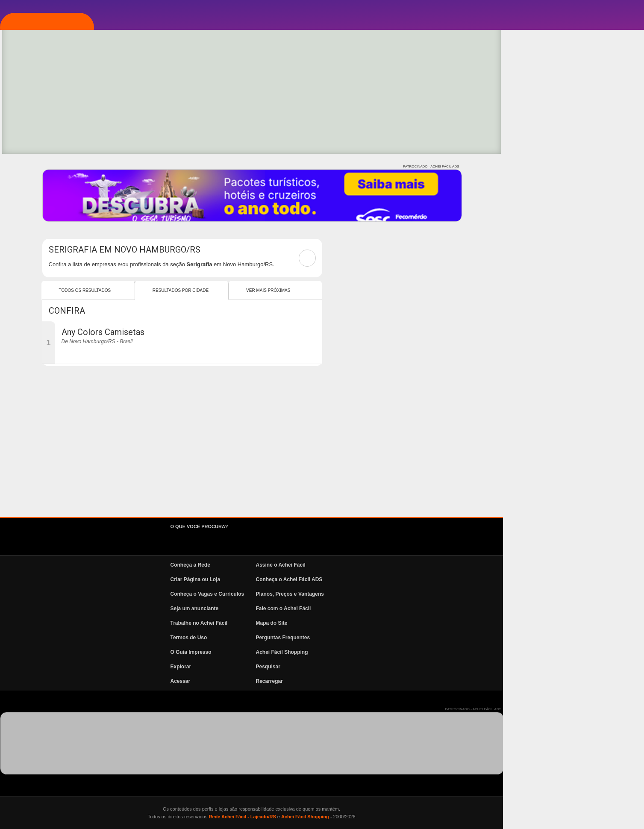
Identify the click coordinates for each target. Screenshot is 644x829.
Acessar (322, 681)
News (43, 219)
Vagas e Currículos (66, 194)
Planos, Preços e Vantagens (431, 594)
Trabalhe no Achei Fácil (340, 623)
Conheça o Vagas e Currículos (348, 594)
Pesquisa (49, 168)
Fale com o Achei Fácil (425, 609)
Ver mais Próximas (409, 290)
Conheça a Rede (331, 565)
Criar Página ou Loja (337, 579)
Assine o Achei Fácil (422, 565)
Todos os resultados (226, 290)
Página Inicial (57, 91)
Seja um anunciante (336, 609)
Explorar (50, 142)
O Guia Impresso (332, 652)
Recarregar (410, 681)
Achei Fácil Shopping (423, 652)
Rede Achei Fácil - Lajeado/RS (383, 817)
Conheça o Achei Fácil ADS (430, 579)
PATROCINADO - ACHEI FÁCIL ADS (572, 166)
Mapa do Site (413, 623)
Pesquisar (409, 667)
